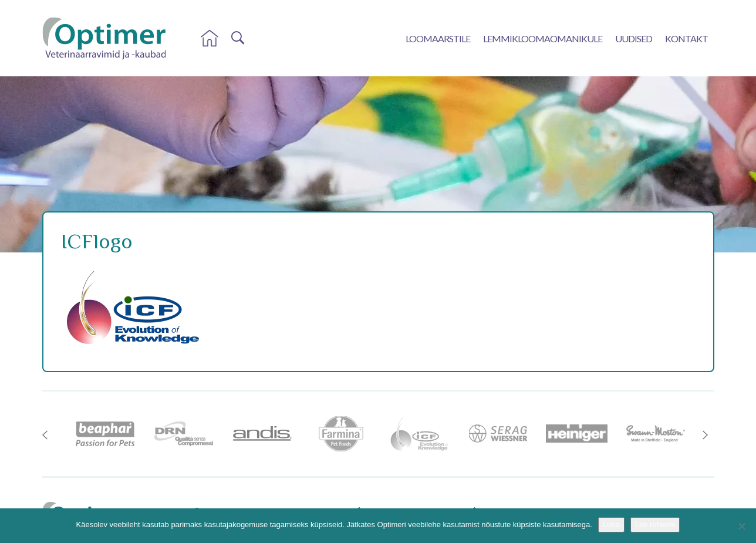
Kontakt (686, 38)
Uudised (634, 38)
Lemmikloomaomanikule (543, 38)
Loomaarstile (438, 38)
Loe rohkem (655, 525)
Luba (611, 525)
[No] (741, 526)
